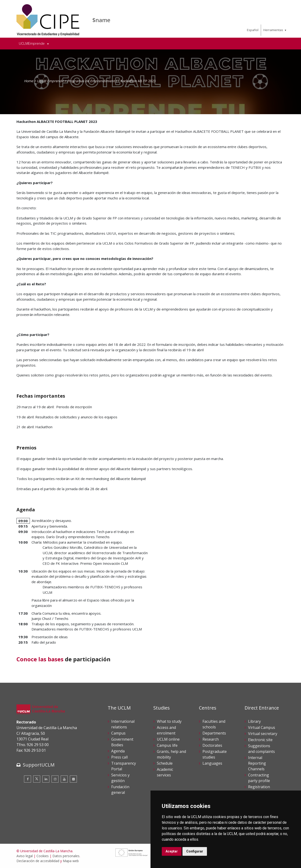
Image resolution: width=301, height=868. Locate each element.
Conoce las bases (40, 659)
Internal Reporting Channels (257, 763)
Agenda (118, 751)
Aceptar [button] (172, 851)
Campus (118, 733)
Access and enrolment (166, 730)
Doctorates (212, 745)
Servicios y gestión (120, 778)
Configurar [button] (195, 851)
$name (101, 20)
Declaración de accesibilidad (38, 861)
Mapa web (71, 861)
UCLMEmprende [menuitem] (32, 44)
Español (253, 30)
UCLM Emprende (50, 81)
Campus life (167, 745)
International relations (123, 724)
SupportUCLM (39, 765)
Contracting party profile (259, 778)
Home (29, 81)
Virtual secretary (263, 734)
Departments (214, 733)
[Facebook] (28, 779)
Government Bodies (122, 742)
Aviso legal (25, 856)
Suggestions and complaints (261, 749)
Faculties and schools (214, 724)
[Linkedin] (46, 779)
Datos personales (66, 856)
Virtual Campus (262, 727)
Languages (212, 763)
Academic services (165, 772)
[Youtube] (64, 779)
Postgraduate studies (215, 754)
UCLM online (168, 739)
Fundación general (120, 790)
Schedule (165, 763)
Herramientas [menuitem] (273, 30)
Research (211, 739)
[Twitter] (37, 779)
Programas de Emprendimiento (92, 81)
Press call (119, 757)
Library (254, 721)
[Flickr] (73, 779)
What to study (169, 721)
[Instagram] (55, 779)
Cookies (43, 856)
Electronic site (260, 740)
